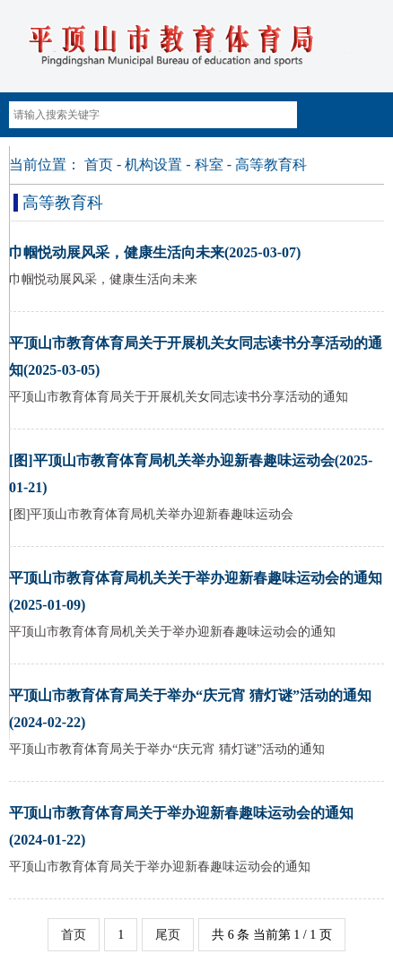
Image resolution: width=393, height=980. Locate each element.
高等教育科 (271, 165)
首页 (99, 165)
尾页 (168, 935)
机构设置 (153, 165)
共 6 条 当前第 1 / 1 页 (271, 935)
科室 (209, 165)
